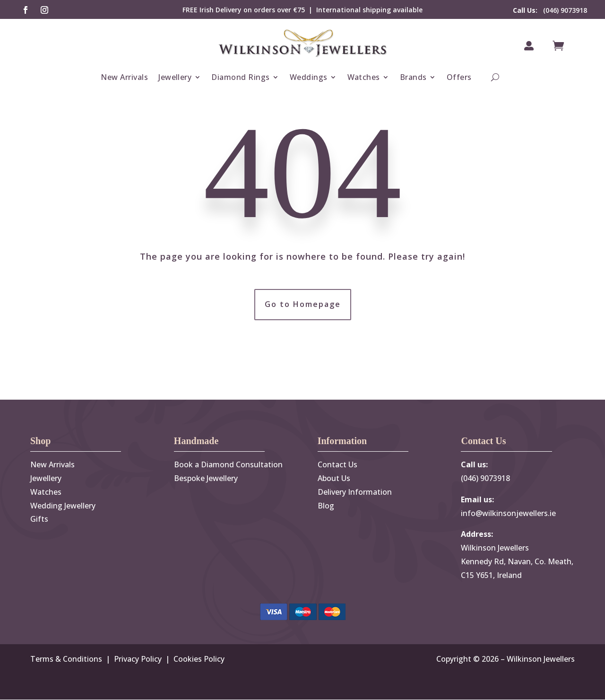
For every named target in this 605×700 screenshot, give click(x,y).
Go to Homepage (303, 305)
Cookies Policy (199, 659)
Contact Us (337, 465)
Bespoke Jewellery (206, 479)
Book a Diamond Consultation (228, 465)
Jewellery (175, 77)
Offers (459, 77)
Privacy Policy (138, 659)
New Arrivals (124, 77)
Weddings (309, 77)
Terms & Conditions (66, 659)
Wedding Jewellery (63, 506)
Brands (413, 77)
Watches (364, 77)
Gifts (39, 519)
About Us (334, 479)
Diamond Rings (240, 77)
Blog (326, 506)
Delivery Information (355, 492)
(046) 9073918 (550, 10)
